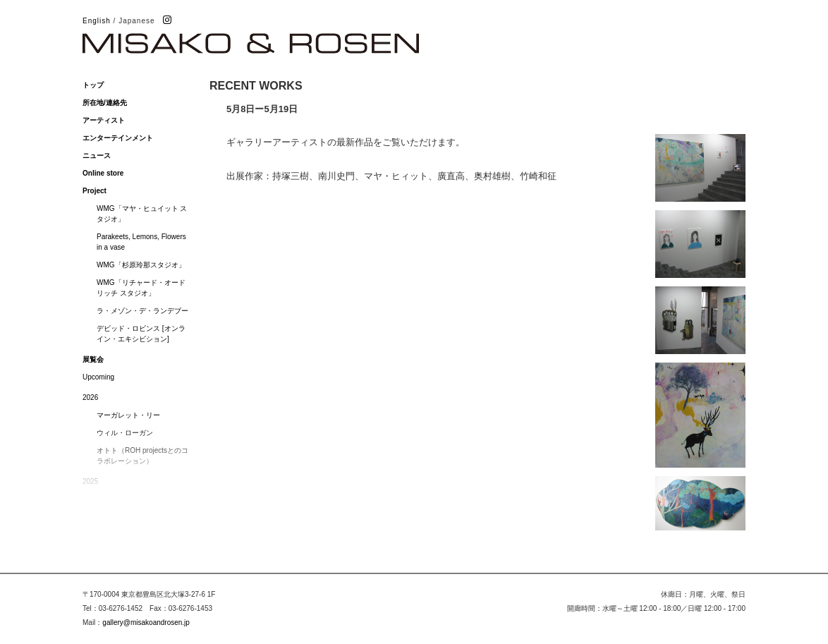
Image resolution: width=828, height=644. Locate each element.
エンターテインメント (118, 138)
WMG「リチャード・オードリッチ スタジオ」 (141, 288)
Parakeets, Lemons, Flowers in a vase (141, 242)
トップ (93, 85)
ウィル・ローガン (125, 433)
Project (95, 191)
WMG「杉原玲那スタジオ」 (141, 265)
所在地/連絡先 (105, 103)
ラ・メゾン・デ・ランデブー (142, 311)
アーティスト (104, 120)
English (97, 21)
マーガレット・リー (128, 415)
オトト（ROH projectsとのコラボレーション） (142, 456)
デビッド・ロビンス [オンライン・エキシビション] (141, 334)
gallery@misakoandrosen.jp (146, 622)
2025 (90, 481)
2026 (90, 397)
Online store (103, 173)
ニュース (97, 156)
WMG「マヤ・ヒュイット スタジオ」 (142, 214)
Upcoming (98, 377)
